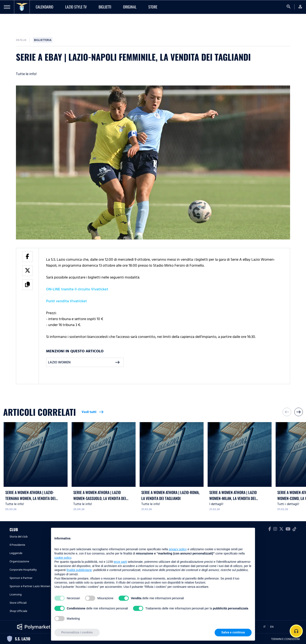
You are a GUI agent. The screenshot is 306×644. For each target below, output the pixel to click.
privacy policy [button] (178, 549)
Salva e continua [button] (233, 632)
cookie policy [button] (63, 558)
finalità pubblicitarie (79, 570)
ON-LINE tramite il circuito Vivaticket (77, 289)
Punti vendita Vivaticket (67, 301)
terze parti (120, 562)
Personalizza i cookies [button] (77, 632)
